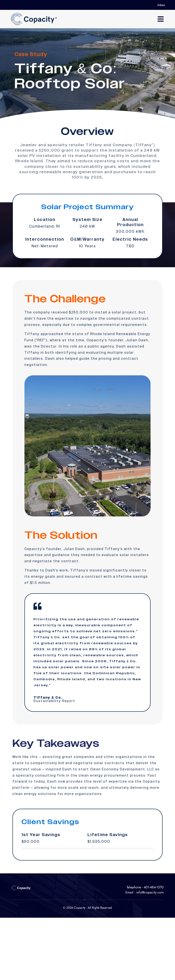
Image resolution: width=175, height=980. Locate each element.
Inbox (161, 5)
